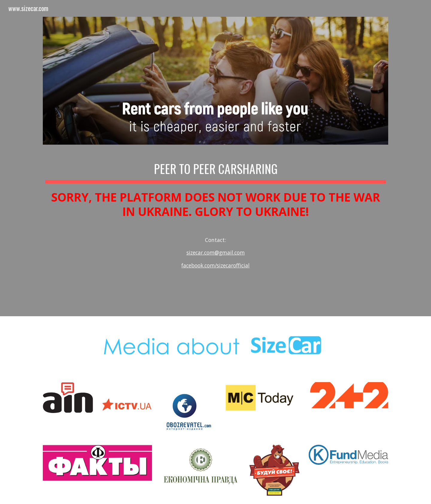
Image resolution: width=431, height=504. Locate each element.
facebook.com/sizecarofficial (215, 265)
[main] (215, 222)
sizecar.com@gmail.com (216, 252)
